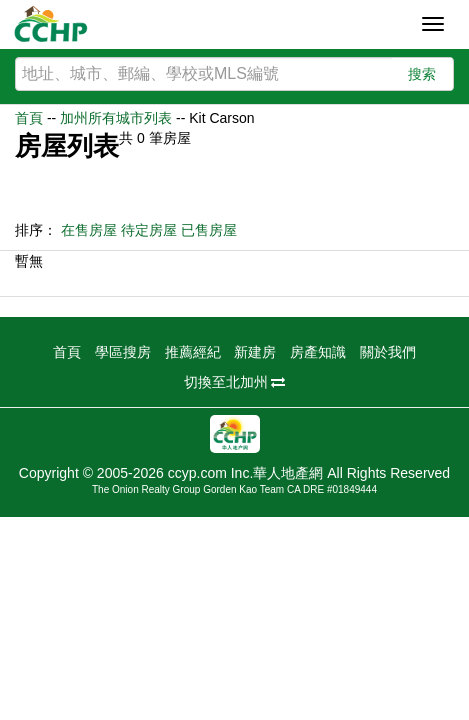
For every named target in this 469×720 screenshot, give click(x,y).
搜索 (422, 74)
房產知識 (318, 352)
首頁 (29, 118)
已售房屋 (209, 230)
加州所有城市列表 (116, 118)
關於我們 (388, 352)
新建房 (255, 352)
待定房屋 (149, 230)
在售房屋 (89, 230)
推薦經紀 (193, 352)
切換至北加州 (235, 382)
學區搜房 (123, 352)
